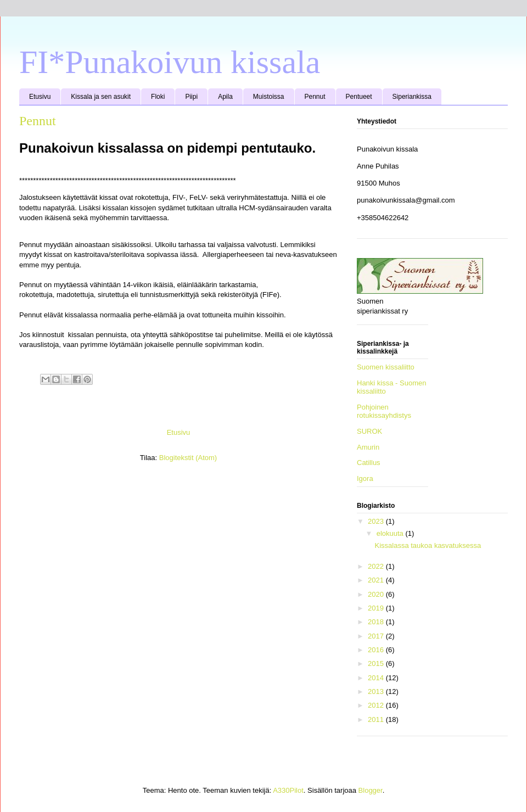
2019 (377, 608)
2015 (377, 663)
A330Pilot (288, 790)
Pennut (315, 97)
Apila (225, 97)
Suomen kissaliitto (386, 367)
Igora (365, 478)
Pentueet (359, 97)
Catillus (369, 463)
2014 (377, 678)
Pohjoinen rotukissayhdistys (384, 411)
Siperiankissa (412, 97)
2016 (377, 650)
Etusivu (40, 97)
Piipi (191, 97)
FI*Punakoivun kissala (170, 62)
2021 (377, 580)
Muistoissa (269, 97)
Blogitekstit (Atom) (188, 458)
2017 (377, 636)
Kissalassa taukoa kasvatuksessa (428, 545)
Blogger (371, 790)
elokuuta (391, 533)
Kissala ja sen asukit (101, 97)
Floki (158, 97)
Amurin (368, 447)
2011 (377, 719)
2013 (377, 691)
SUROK (369, 431)
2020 (377, 594)
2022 (377, 566)
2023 (377, 521)
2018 (377, 622)
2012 (377, 705)
